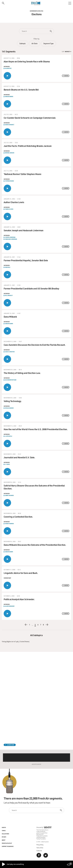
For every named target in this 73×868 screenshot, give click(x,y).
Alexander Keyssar (11, 380)
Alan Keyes (8, 68)
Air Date (35, 43)
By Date (4, 837)
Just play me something (13, 864)
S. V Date (7, 464)
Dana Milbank (9, 324)
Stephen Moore (9, 181)
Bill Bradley (9, 295)
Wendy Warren (9, 524)
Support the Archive (8, 846)
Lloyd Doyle (9, 436)
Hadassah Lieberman (11, 239)
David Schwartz (10, 125)
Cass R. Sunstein (10, 352)
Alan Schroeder (10, 606)
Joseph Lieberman (10, 237)
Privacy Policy (40, 845)
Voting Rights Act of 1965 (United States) (16, 642)
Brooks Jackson (10, 153)
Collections (5, 834)
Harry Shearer (9, 495)
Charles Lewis (9, 209)
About (4, 840)
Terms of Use (40, 848)
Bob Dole (8, 267)
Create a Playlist (7, 843)
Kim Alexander (9, 408)
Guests (4, 827)
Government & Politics (36, 11)
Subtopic (23, 43)
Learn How (11, 745)
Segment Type (49, 43)
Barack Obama (9, 96)
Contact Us (39, 851)
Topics (4, 831)
